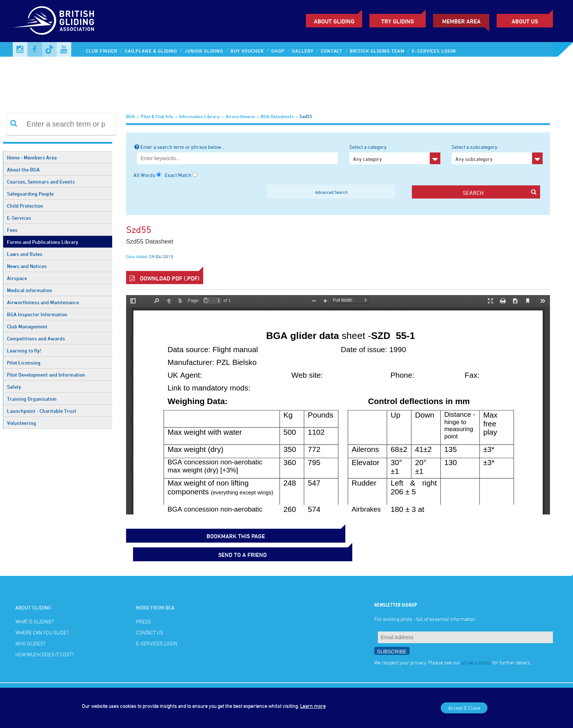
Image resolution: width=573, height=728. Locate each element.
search (499, 193)
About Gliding (334, 21)
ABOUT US (525, 21)
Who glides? (30, 623)
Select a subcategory (497, 154)
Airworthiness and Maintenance (43, 302)
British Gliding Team (377, 51)
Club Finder (102, 51)
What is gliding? (35, 601)
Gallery (303, 51)
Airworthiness (240, 116)
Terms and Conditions (33, 678)
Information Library (199, 116)
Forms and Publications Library (43, 242)
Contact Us (149, 612)
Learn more (313, 706)
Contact (332, 51)
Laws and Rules (25, 254)
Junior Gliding (204, 51)
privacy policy (476, 641)
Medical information (30, 290)
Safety (14, 387)
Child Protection (25, 206)
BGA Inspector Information (37, 314)
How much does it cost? (45, 633)
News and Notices (27, 266)
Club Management (27, 326)
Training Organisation (32, 399)
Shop (278, 51)
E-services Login (434, 51)
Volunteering (22, 423)
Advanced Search (331, 192)
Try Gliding (398, 21)
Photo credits (25, 687)
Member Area (461, 21)
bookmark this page (163, 534)
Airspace (17, 278)
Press (143, 601)
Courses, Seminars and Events (41, 182)
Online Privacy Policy (83, 678)
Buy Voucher (247, 51)
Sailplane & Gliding (151, 51)
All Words (144, 175)
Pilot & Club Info (157, 116)
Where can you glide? (42, 612)
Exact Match (178, 175)
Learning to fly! (24, 350)
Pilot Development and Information (46, 375)
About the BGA (23, 169)
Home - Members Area (32, 157)
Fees (12, 230)
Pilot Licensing (24, 363)
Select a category (395, 154)
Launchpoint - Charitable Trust (42, 411)
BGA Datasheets (277, 116)
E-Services (19, 218)
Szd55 (306, 116)
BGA (130, 116)
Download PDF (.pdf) (165, 278)
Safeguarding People (30, 194)
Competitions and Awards (36, 338)
